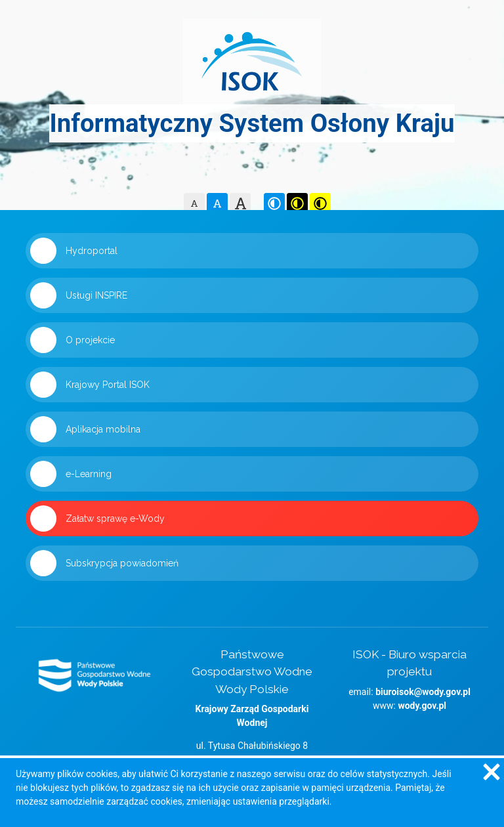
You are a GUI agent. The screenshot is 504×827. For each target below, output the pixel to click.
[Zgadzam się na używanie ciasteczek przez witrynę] (491, 771)
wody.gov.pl (422, 706)
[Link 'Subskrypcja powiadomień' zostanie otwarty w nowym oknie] (252, 563)
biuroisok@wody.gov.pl (423, 692)
